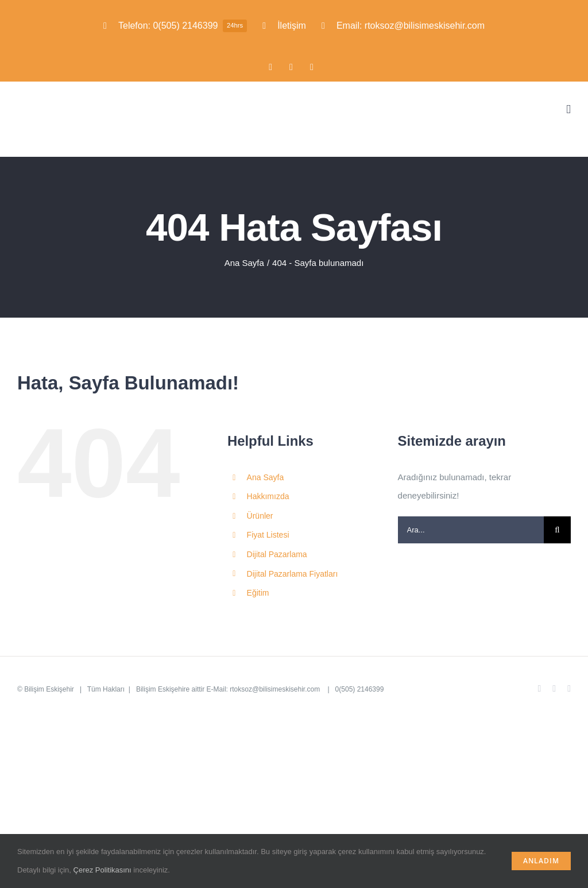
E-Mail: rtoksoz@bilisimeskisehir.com (264, 689)
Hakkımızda (268, 496)
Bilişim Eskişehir (49, 689)
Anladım (541, 861)
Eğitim (258, 593)
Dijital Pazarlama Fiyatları (293, 574)
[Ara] (557, 530)
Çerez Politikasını (102, 870)
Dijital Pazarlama (277, 554)
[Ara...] (471, 530)
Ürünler (260, 516)
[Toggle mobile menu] (568, 109)
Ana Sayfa (266, 477)
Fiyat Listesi (268, 535)
